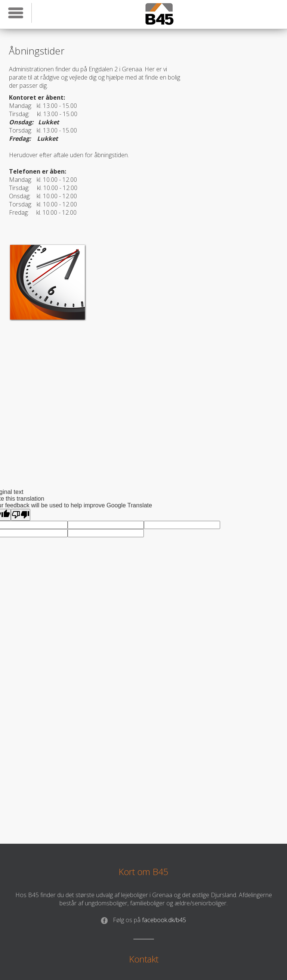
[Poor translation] (21, 515)
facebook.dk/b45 (143, 920)
